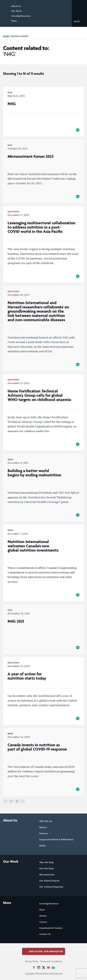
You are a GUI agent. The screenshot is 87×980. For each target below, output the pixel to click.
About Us (16, 6)
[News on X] (44, 967)
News (14, 21)
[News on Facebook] (34, 967)
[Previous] (6, 801)
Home (6, 36)
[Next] (22, 801)
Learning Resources (21, 16)
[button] (79, 21)
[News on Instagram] (39, 967)
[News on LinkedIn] (53, 967)
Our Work (16, 11)
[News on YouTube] (48, 967)
